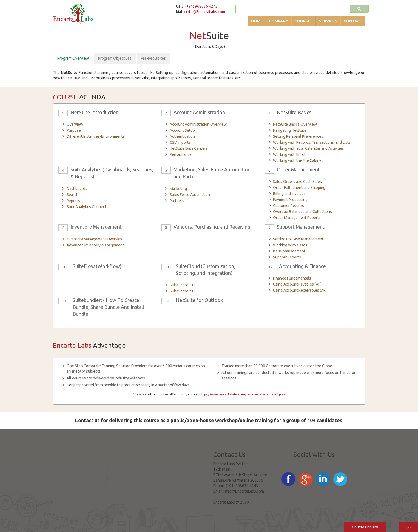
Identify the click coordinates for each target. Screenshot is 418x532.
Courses (304, 21)
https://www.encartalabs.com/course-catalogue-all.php (242, 394)
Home (257, 21)
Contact (353, 21)
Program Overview (73, 58)
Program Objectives (115, 58)
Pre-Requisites (153, 58)
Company (279, 21)
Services (328, 21)
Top (408, 528)
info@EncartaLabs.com (206, 12)
